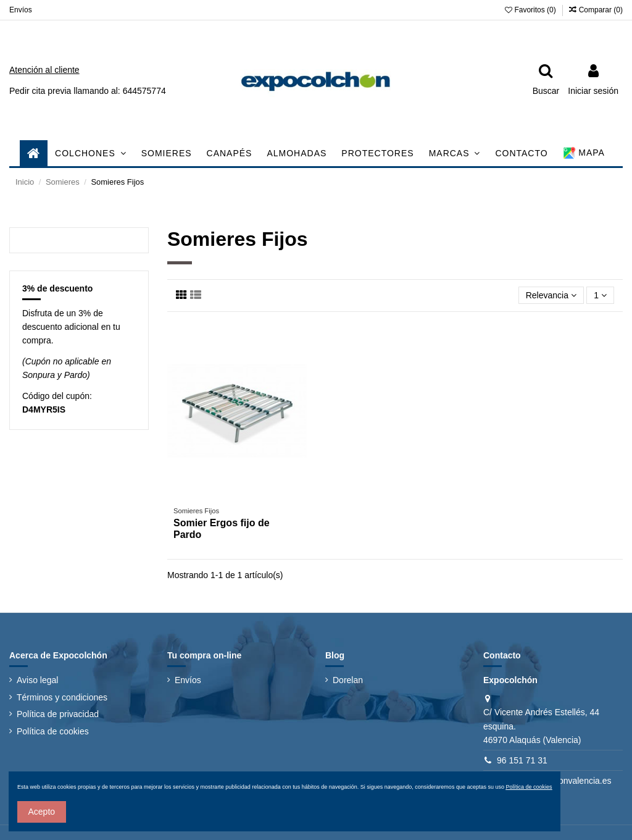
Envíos (21, 10)
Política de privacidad (58, 714)
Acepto (42, 812)
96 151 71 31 (522, 760)
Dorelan (348, 680)
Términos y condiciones (62, 697)
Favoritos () (531, 10)
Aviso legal (37, 680)
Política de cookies (53, 731)
